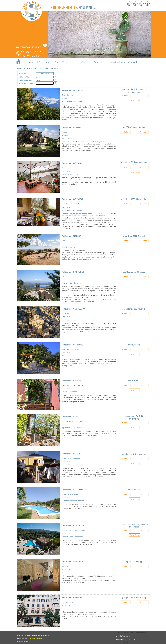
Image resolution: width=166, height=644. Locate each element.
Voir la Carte (134, 100)
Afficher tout (45, 74)
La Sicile (30, 62)
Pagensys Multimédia (36, 638)
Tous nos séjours (80, 62)
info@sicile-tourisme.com (126, 640)
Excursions (99, 62)
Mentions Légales (23, 641)
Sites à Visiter (62, 62)
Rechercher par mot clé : (27, 83)
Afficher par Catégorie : (26, 80)
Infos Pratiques (117, 62)
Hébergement (44, 62)
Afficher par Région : (25, 77)
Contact (133, 62)
